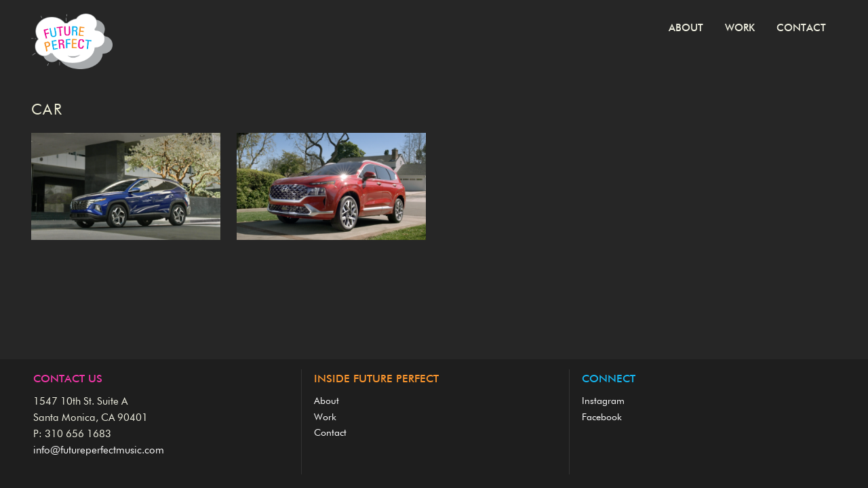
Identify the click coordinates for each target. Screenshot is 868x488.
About (686, 28)
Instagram (603, 401)
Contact (801, 28)
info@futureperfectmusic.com (99, 450)
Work (740, 28)
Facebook (602, 418)
